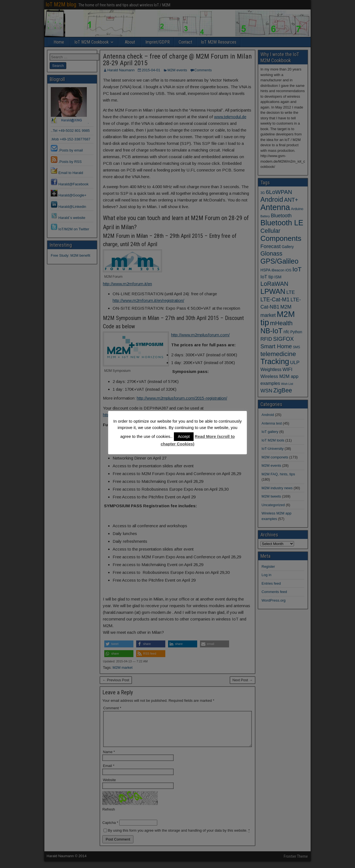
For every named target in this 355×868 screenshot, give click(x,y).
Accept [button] (184, 436)
